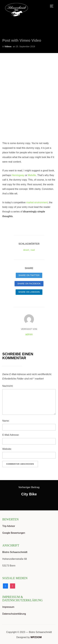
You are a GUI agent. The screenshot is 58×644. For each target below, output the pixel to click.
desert (26, 250)
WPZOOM (36, 637)
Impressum (8, 607)
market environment (37, 202)
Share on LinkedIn (29, 292)
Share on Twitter (29, 275)
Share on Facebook (29, 284)
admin (29, 334)
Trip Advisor (9, 526)
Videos (8, 47)
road (33, 250)
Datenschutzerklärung (14, 614)
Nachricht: (8, 386)
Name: (6, 421)
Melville (32, 175)
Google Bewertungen (14, 533)
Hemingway (18, 175)
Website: (7, 449)
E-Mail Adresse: (11, 435)
